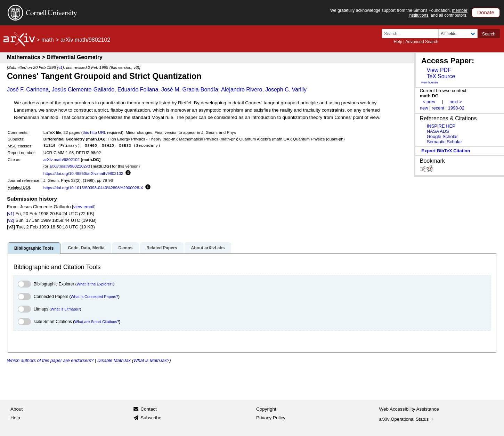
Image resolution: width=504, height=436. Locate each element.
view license (430, 82)
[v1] (11, 214)
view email (84, 207)
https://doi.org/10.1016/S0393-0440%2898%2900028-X (93, 188)
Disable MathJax (114, 360)
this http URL (94, 132)
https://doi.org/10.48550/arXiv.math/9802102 (83, 173)
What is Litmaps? (65, 309)
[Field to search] (458, 34)
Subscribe (151, 418)
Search (489, 34)
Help (398, 42)
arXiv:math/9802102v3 (70, 166)
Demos (125, 248)
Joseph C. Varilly (286, 90)
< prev (429, 102)
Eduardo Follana (138, 90)
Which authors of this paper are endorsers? (50, 360)
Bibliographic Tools (34, 248)
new (424, 108)
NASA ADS (438, 131)
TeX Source (441, 76)
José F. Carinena (28, 90)
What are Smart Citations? (97, 322)
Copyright (266, 409)
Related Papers (162, 248)
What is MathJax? (151, 360)
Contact (149, 409)
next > (456, 102)
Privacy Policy (271, 418)
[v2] (11, 220)
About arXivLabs (208, 248)
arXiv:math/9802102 (62, 159)
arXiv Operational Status (407, 419)
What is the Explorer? (95, 284)
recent (438, 108)
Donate (486, 12)
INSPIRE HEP (441, 126)
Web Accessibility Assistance (409, 409)
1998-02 (456, 108)
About (17, 409)
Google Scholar (442, 136)
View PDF (439, 70)
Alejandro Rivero (242, 90)
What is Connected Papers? (94, 297)
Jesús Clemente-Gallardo (83, 90)
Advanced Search (422, 42)
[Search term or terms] (412, 34)
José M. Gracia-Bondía (190, 90)
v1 (60, 67)
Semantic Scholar (445, 142)
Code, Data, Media (86, 248)
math (48, 40)
